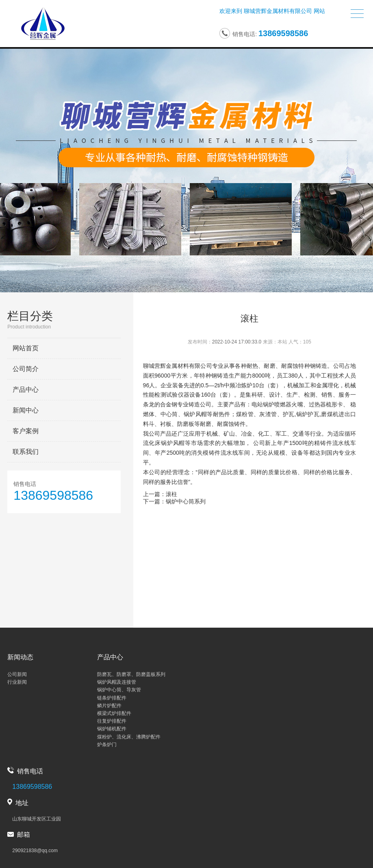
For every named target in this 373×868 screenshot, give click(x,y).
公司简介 (26, 369)
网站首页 (26, 348)
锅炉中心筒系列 (186, 501)
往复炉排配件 (112, 721)
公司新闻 (17, 674)
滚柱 (171, 494)
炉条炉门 (107, 745)
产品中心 (26, 390)
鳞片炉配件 (109, 706)
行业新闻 (17, 682)
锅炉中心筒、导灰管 (119, 690)
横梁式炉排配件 (114, 713)
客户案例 (26, 431)
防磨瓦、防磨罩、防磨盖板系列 (131, 674)
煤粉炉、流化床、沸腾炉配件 (129, 737)
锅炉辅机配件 (112, 729)
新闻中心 (26, 410)
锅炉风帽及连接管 (117, 682)
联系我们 (26, 452)
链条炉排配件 (112, 698)
